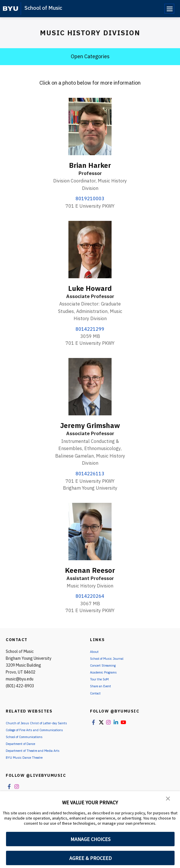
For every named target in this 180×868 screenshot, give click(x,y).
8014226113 (90, 474)
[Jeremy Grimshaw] (90, 387)
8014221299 (90, 329)
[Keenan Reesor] (90, 532)
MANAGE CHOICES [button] (90, 839)
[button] (168, 799)
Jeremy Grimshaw (90, 425)
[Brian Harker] (90, 126)
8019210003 (90, 198)
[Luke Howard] (90, 250)
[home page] (10, 9)
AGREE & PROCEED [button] (90, 858)
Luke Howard (90, 288)
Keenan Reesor (90, 570)
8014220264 (90, 596)
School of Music (43, 8)
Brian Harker (90, 165)
